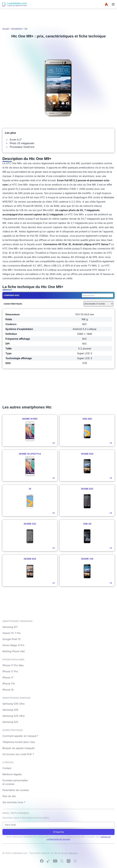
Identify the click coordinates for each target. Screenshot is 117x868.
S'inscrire (58, 832)
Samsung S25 (10, 722)
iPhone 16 (8, 690)
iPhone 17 (8, 677)
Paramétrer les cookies (16, 790)
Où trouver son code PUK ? (18, 754)
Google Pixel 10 (11, 639)
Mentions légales (12, 774)
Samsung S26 (10, 710)
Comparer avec (12, 295)
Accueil (6, 29)
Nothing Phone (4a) (14, 651)
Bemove (73, 853)
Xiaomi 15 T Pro (12, 633)
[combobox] (97, 295)
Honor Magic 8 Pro (13, 645)
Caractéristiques (13, 304)
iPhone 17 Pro (10, 671)
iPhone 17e (9, 684)
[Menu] (113, 4)
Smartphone (17, 29)
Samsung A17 (10, 627)
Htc (26, 29)
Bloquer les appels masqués (19, 748)
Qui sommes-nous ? (14, 802)
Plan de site (9, 796)
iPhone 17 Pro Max (13, 665)
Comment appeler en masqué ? (20, 736)
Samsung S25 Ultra (13, 716)
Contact (7, 768)
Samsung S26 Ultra (13, 704)
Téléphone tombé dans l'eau (19, 742)
